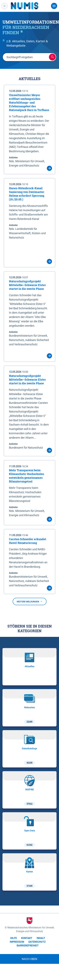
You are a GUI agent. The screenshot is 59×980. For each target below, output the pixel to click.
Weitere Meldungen (30, 602)
